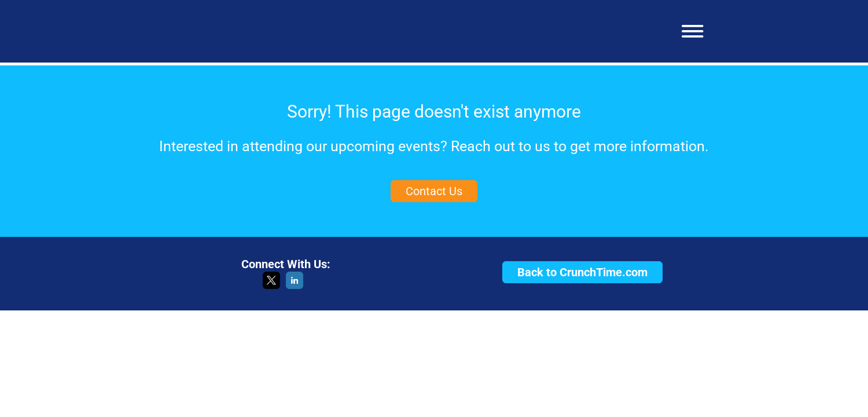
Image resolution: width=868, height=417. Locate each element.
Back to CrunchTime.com (582, 272)
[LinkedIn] (295, 286)
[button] (688, 31)
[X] (271, 286)
